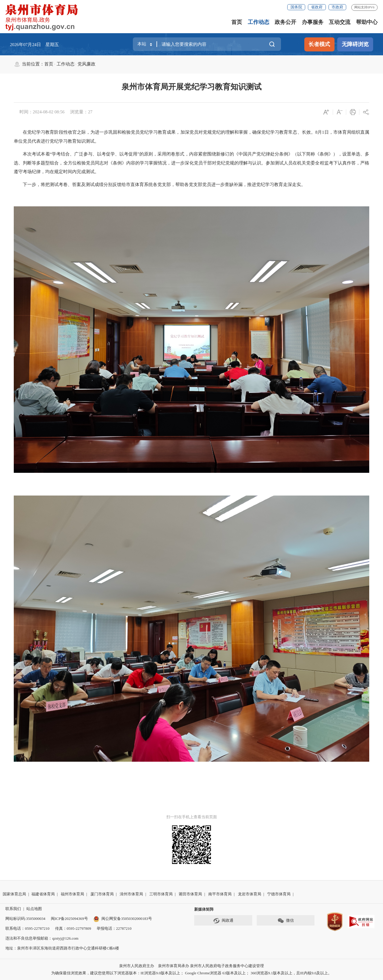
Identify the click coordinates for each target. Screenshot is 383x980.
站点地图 (34, 909)
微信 (286, 921)
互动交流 (340, 22)
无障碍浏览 (355, 44)
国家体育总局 (14, 894)
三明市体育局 (161, 894)
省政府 (317, 7)
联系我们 (13, 909)
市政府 (337, 7)
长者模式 (319, 44)
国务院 (296, 7)
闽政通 (223, 921)
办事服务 (313, 22)
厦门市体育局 (102, 894)
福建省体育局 (43, 894)
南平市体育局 (220, 894)
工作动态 (259, 22)
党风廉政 (86, 64)
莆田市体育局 (190, 894)
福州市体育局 (72, 894)
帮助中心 (367, 22)
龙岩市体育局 (250, 894)
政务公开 (285, 22)
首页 (237, 22)
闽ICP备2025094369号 (69, 919)
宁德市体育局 (279, 894)
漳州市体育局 (131, 894)
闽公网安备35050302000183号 (123, 919)
